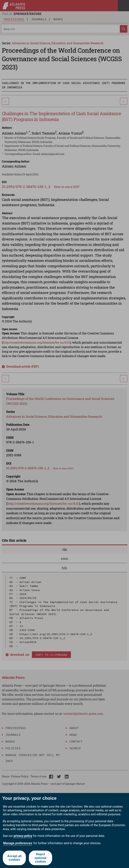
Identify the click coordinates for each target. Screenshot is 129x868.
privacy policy (23, 836)
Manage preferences (18, 843)
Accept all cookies (14, 858)
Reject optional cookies (40, 858)
